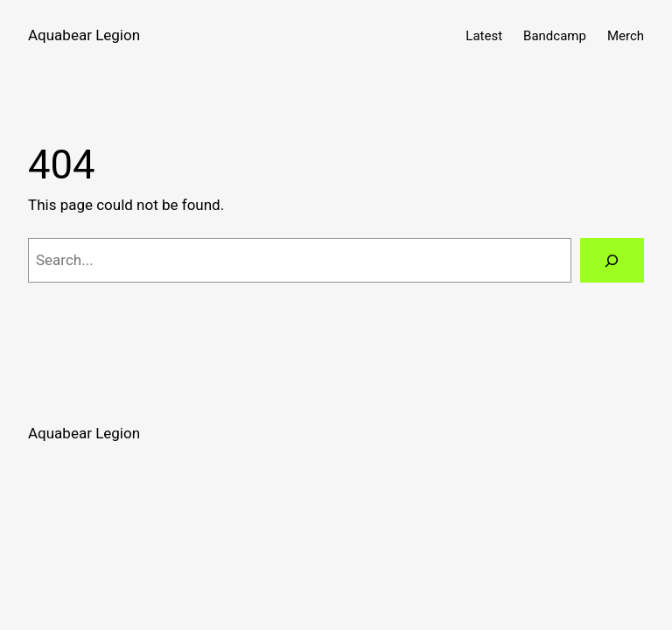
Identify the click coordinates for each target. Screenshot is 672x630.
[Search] (612, 260)
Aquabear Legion (84, 35)
